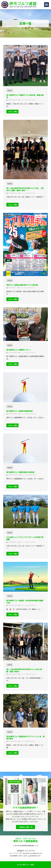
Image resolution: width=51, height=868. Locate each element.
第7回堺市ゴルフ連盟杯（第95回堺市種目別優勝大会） (25, 602)
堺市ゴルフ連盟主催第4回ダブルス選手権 (22, 285)
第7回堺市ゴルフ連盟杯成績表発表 (20, 411)
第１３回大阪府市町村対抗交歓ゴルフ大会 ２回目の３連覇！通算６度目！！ (25, 189)
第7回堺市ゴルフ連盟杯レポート (19, 350)
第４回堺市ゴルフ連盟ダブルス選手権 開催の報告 (25, 96)
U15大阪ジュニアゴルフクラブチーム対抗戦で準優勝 (25, 538)
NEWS (10, 91)
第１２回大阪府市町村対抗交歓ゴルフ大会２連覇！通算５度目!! (24, 670)
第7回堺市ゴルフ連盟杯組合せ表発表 (20, 472)
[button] (47, 5)
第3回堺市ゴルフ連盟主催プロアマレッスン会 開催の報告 (25, 738)
